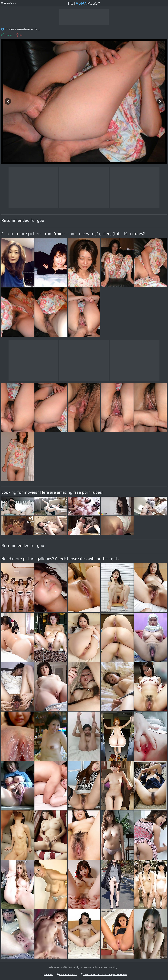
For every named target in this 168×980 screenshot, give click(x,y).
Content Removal (67, 974)
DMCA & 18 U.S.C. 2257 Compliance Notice (104, 974)
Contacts (47, 974)
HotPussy (84, 3)
